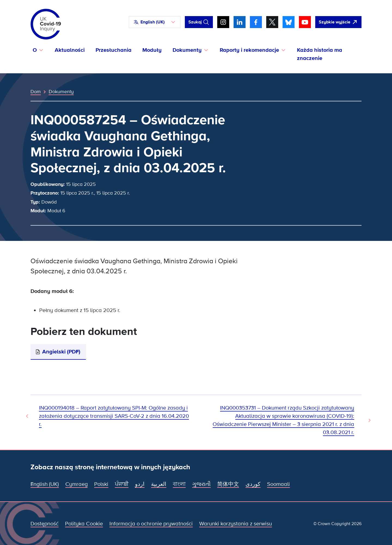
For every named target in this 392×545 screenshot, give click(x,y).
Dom (36, 92)
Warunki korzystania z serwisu (236, 524)
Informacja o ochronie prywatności (151, 524)
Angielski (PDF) (61, 352)
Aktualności (70, 50)
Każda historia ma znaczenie (320, 54)
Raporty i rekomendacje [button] (249, 50)
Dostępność (45, 524)
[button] (155, 22)
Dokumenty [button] (187, 50)
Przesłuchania (114, 50)
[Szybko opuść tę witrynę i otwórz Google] (338, 22)
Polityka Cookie (84, 524)
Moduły (152, 50)
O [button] (35, 50)
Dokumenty (61, 92)
